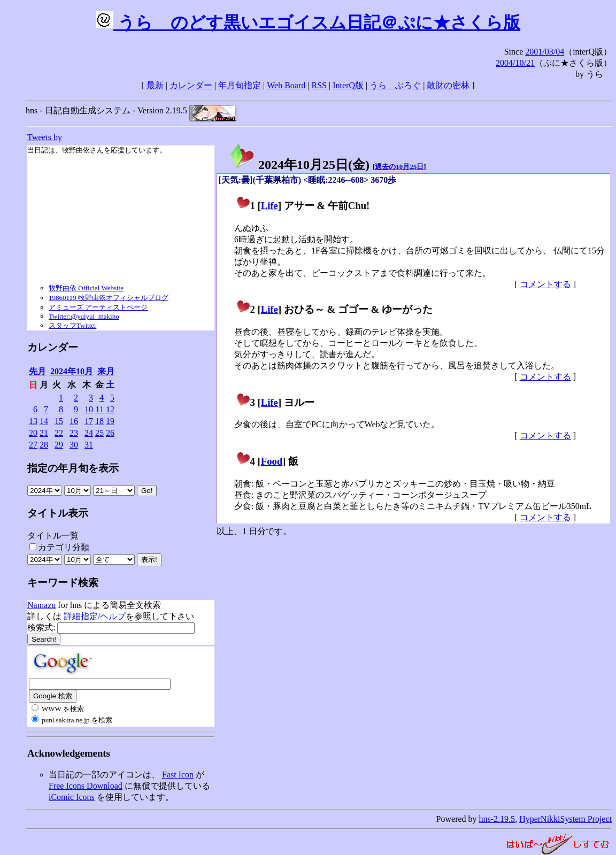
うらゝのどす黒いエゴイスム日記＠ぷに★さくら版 (308, 22)
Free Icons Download (86, 786)
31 (89, 445)
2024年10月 (72, 371)
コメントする (545, 284)
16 (74, 421)
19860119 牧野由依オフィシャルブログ (109, 298)
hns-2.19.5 (497, 819)
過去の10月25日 (399, 167)
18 (99, 421)
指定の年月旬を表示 (73, 468)
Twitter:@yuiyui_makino (84, 316)
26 (110, 433)
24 (89, 433)
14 (44, 421)
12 (110, 409)
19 (110, 421)
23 (74, 433)
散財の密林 (448, 85)
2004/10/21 (515, 63)
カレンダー (191, 85)
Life (269, 206)
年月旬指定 (240, 85)
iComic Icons (72, 797)
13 (33, 421)
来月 (106, 371)
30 (74, 445)
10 (89, 409)
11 (100, 409)
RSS (319, 85)
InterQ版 (348, 85)
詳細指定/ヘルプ (95, 616)
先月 (37, 371)
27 (33, 445)
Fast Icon (178, 775)
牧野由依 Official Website (86, 288)
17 (89, 421)
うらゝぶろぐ (395, 85)
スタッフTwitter (72, 325)
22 (59, 433)
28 (44, 445)
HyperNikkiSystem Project (565, 819)
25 (99, 433)
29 (59, 445)
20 (33, 433)
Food (272, 461)
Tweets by (45, 137)
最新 (155, 85)
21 (44, 433)
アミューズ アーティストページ (98, 307)
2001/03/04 (545, 52)
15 (59, 421)
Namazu (41, 605)
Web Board (286, 85)
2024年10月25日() (299, 165)
